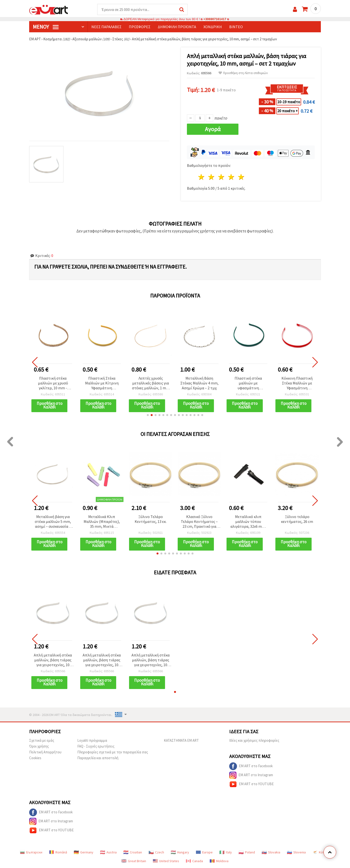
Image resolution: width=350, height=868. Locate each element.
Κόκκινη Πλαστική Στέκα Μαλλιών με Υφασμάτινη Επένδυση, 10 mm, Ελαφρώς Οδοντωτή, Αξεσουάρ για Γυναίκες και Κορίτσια (297, 384)
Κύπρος (321, 852)
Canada (194, 861)
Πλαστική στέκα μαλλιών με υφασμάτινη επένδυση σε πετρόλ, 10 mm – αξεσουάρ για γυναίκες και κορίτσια (248, 384)
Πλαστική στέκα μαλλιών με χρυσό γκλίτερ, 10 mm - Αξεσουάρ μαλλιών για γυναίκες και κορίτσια (53, 384)
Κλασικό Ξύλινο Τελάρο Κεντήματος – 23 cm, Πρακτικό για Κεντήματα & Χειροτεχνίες (199, 522)
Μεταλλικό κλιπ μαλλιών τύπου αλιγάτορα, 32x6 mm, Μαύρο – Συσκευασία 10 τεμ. (248, 522)
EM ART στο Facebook (251, 766)
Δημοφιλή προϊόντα (177, 27)
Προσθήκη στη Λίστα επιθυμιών (243, 73)
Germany (84, 852)
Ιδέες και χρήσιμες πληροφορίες (254, 741)
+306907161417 (215, 19)
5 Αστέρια (241, 177)
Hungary (180, 852)
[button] (148, 415)
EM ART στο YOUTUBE (251, 784)
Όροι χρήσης (39, 746)
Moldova (219, 861)
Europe (204, 852)
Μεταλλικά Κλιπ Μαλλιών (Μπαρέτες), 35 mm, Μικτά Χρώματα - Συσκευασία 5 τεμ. (102, 522)
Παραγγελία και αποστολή (98, 758)
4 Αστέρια (231, 177)
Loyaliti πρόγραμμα (92, 741)
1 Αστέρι (202, 177)
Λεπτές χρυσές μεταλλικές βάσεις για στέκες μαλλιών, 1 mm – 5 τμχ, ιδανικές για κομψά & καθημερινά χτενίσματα (151, 384)
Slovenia (296, 852)
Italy (226, 852)
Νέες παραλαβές (106, 27)
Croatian (133, 852)
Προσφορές (140, 27)
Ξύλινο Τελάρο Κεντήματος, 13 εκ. (151, 519)
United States (166, 861)
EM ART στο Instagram (251, 775)
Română (58, 852)
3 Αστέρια (222, 177)
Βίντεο (236, 27)
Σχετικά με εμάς (42, 741)
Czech (156, 852)
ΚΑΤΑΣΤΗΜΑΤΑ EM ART (181, 741)
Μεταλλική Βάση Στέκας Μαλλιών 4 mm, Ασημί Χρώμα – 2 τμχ (199, 383)
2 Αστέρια (212, 177)
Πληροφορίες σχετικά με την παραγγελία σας (113, 752)
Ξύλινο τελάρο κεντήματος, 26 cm (297, 519)
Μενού (46, 27)
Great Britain (134, 861)
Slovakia (271, 852)
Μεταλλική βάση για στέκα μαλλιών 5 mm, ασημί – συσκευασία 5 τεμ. (53, 522)
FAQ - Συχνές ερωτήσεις (96, 746)
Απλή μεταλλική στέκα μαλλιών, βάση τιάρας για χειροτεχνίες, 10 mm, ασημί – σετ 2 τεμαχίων (53, 660)
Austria (108, 852)
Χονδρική (213, 27)
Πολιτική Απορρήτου (45, 752)
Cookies (35, 758)
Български (31, 852)
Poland (247, 852)
